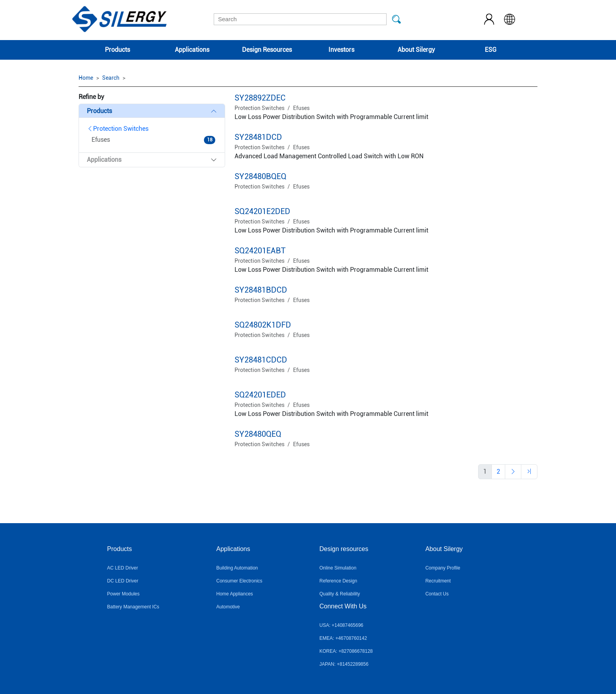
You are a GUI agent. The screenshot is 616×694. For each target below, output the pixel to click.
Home (86, 78)
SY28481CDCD (261, 360)
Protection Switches (118, 129)
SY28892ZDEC (260, 98)
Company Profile (443, 568)
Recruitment (438, 581)
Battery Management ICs (133, 607)
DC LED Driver (123, 581)
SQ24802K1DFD (263, 325)
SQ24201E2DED (262, 211)
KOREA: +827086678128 (346, 651)
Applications (192, 50)
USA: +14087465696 (341, 625)
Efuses (301, 108)
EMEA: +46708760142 (343, 638)
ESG (491, 50)
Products (117, 50)
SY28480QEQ (258, 434)
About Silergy (416, 50)
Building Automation (237, 568)
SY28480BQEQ (260, 176)
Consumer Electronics (239, 581)
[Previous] (498, 472)
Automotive (228, 607)
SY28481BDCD (261, 290)
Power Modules (124, 594)
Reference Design (338, 581)
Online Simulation (338, 568)
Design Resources (267, 50)
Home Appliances (234, 594)
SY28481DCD (258, 137)
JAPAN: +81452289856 (344, 664)
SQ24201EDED (260, 395)
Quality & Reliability (340, 594)
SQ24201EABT (260, 251)
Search (111, 78)
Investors (341, 50)
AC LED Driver (123, 568)
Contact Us (437, 594)
